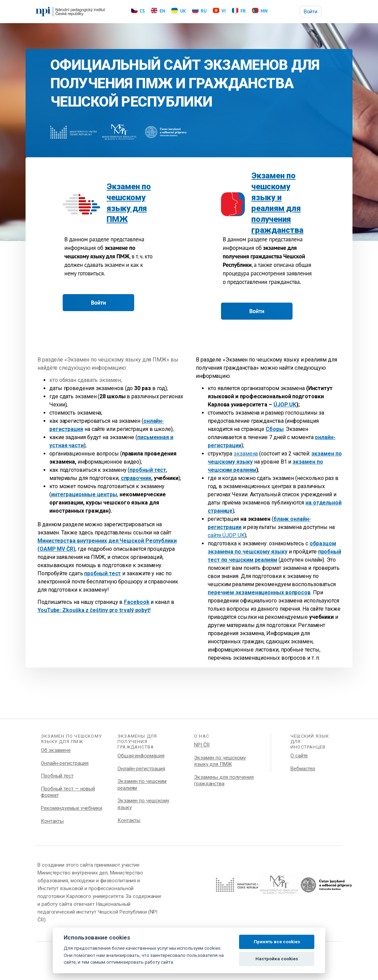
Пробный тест (57, 776)
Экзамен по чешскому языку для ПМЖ (220, 761)
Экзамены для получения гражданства (224, 781)
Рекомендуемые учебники (72, 808)
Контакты (52, 821)
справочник (136, 478)
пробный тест (148, 470)
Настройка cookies (277, 959)
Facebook (137, 602)
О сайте (299, 756)
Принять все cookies (277, 942)
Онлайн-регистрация (65, 763)
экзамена (246, 454)
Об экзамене (56, 750)
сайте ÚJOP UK (226, 535)
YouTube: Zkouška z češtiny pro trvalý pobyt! (94, 610)
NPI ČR (202, 745)
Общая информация (141, 756)
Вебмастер (303, 769)
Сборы (275, 429)
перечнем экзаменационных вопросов (259, 592)
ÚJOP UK (285, 405)
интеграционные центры (84, 494)
